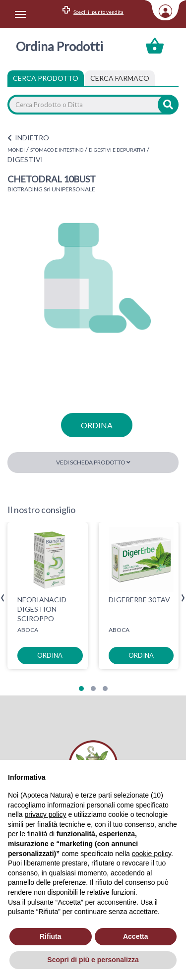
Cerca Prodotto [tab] (46, 78)
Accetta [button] (136, 936)
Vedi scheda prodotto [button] (93, 462)
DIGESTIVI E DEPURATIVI (117, 150)
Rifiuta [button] (51, 936)
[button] (81, 689)
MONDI (16, 150)
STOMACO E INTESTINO (57, 150)
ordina (97, 425)
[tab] (120, 78)
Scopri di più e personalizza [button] (93, 960)
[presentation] (3, 598)
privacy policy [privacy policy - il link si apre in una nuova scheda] (45, 814)
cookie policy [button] (152, 854)
